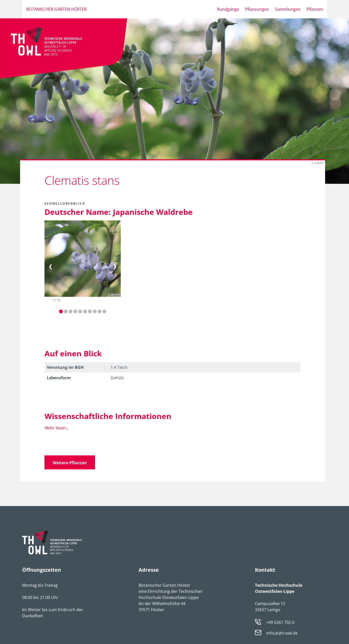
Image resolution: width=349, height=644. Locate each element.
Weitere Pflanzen (70, 463)
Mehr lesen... (57, 428)
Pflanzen (315, 9)
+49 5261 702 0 (280, 622)
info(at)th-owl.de (282, 633)
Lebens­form (59, 378)
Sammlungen (288, 9)
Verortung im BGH (65, 367)
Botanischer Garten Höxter (56, 9)
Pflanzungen (257, 9)
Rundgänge (228, 9)
